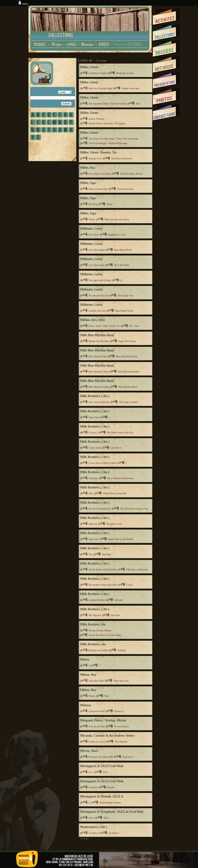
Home (23, 4)
